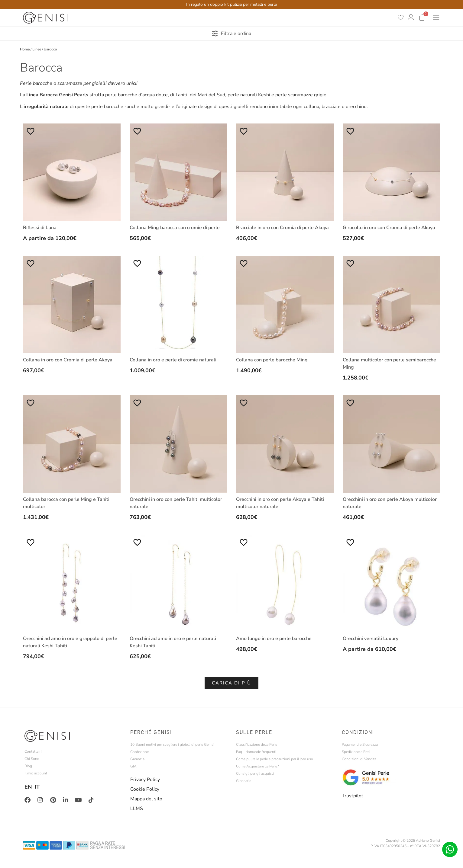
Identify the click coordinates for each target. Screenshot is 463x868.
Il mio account (36, 773)
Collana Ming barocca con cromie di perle (175, 228)
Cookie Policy (145, 789)
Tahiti (181, 95)
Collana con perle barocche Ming (272, 360)
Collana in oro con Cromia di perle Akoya (68, 360)
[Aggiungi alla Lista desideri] (31, 131)
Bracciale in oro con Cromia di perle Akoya (282, 228)
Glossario (244, 781)
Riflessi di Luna (40, 228)
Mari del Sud (211, 95)
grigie (320, 95)
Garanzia (137, 759)
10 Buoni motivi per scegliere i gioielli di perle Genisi (172, 745)
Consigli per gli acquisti (255, 774)
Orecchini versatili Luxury (371, 639)
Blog (28, 766)
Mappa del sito (146, 799)
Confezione (139, 752)
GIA (133, 766)
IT (37, 787)
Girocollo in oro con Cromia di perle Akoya (389, 228)
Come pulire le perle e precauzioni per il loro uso (275, 759)
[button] (231, 683)
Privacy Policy (145, 780)
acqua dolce (155, 95)
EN (28, 787)
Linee (37, 49)
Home (25, 49)
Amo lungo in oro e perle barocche (274, 639)
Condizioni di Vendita (359, 759)
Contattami (33, 751)
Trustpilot (353, 796)
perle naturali (242, 95)
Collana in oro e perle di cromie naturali (173, 360)
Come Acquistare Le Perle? (257, 766)
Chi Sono (32, 759)
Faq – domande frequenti (256, 752)
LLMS (137, 809)
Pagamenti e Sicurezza (360, 745)
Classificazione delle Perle (257, 745)
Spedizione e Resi (356, 752)
